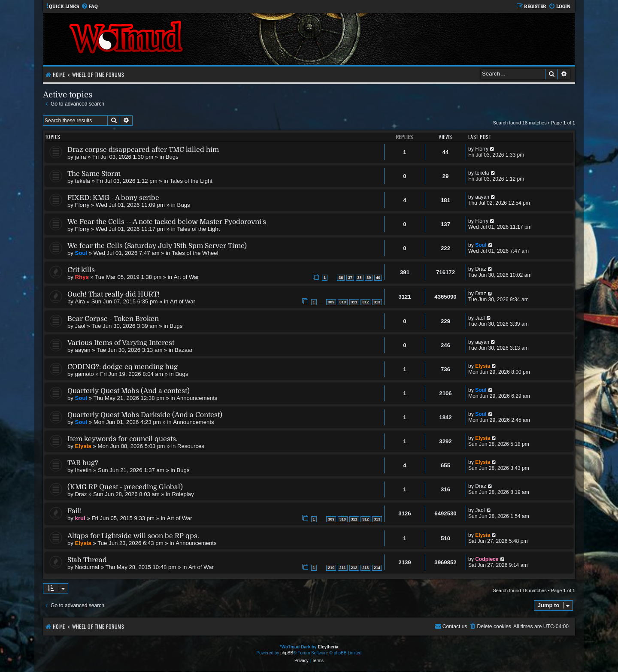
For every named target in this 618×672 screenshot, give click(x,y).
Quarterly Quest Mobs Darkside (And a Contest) (145, 415)
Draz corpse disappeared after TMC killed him (143, 150)
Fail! (75, 511)
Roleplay (183, 494)
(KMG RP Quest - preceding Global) (125, 487)
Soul (81, 253)
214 (377, 568)
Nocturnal (87, 567)
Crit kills (81, 270)
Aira (80, 301)
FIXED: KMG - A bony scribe (113, 198)
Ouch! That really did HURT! (114, 294)
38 (360, 278)
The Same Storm (94, 174)
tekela (83, 181)
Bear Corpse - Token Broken (113, 319)
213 (365, 568)
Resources (191, 446)
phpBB (287, 653)
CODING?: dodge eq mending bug (123, 367)
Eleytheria (328, 647)
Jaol (80, 326)
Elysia (483, 366)
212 (354, 568)
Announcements (197, 398)
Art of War (186, 277)
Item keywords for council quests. (123, 439)
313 (377, 302)
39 (369, 278)
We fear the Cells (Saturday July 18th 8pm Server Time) (157, 246)
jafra (81, 157)
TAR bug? (83, 463)
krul (80, 518)
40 (378, 278)
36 (341, 278)
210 (331, 568)
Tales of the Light (191, 181)
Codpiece (487, 559)
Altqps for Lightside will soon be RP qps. (133, 536)
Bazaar (184, 350)
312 (365, 302)
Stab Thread (87, 560)
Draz (481, 269)
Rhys (82, 277)
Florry (482, 149)
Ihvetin (83, 470)
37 (350, 278)
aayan (482, 197)
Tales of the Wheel (195, 253)
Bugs (172, 157)
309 (331, 302)
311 (354, 302)
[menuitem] (89, 7)
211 (343, 568)
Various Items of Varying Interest (121, 343)
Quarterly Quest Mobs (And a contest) (129, 391)
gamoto (85, 374)
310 (343, 302)
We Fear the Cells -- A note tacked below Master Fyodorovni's (167, 222)
